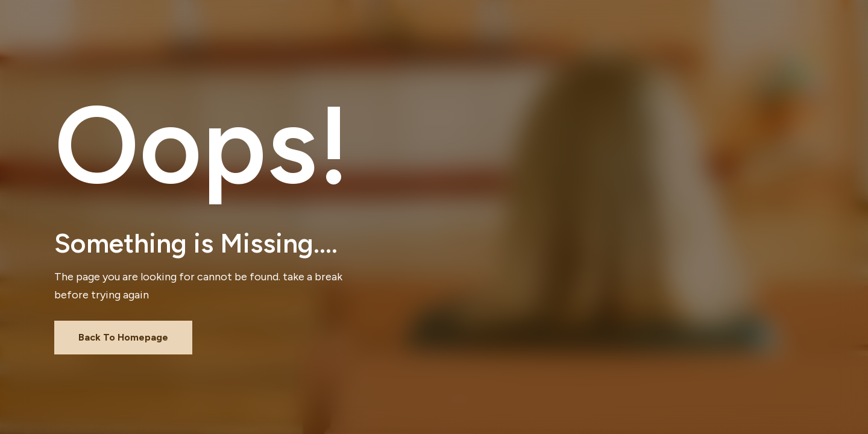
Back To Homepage (123, 337)
